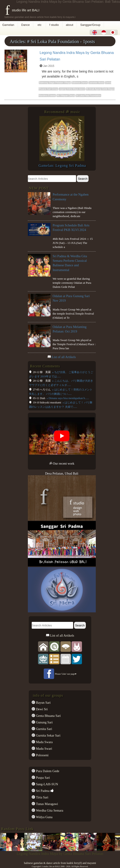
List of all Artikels (64, 357)
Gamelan (8, 25)
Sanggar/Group (90, 25)
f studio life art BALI (22, 10)
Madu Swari (44, 749)
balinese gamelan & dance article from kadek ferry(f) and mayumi (60, 863)
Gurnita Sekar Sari (48, 735)
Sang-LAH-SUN (47, 784)
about (70, 25)
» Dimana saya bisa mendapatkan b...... (67, 398)
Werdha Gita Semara (49, 810)
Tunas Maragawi (47, 804)
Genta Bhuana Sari (48, 716)
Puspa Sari (42, 778)
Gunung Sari (44, 722)
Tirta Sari (42, 797)
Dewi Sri (41, 709)
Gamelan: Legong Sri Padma (62, 166)
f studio (54, 25)
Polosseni (42, 755)
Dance (26, 25)
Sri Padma (42, 791)
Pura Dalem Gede (47, 771)
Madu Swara (44, 742)
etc (40, 25)
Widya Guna (44, 817)
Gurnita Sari (44, 729)
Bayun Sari (43, 703)
